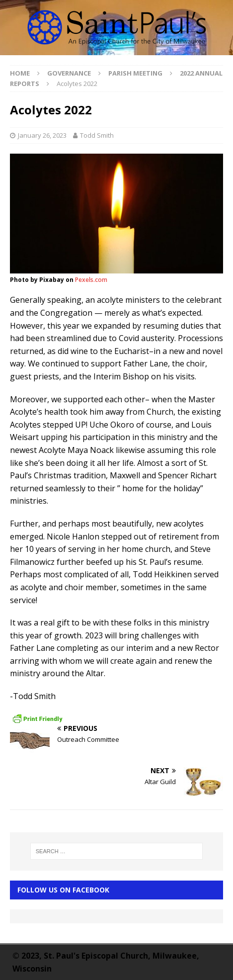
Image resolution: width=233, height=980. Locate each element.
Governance (69, 73)
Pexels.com (91, 280)
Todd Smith (97, 135)
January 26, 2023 (42, 135)
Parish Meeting (135, 73)
